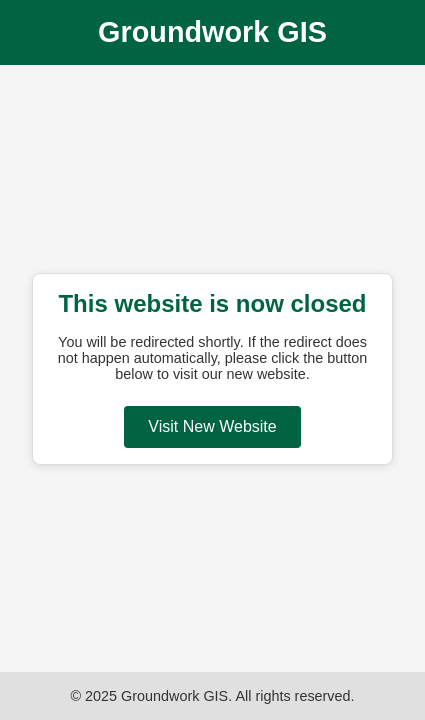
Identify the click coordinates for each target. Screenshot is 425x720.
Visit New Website (212, 426)
